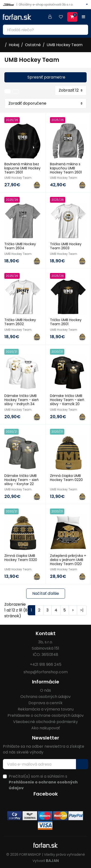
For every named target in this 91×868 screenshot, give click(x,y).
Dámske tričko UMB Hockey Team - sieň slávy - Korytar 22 (21, 480)
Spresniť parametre (46, 77)
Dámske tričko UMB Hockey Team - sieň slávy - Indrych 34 (21, 400)
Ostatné (33, 45)
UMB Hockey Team (65, 45)
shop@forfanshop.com (46, 672)
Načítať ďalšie (46, 593)
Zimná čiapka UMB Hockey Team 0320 (21, 558)
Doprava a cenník (45, 703)
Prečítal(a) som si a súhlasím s (43, 782)
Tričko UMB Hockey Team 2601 (66, 322)
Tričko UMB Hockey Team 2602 (20, 322)
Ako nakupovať (46, 728)
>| (82, 610)
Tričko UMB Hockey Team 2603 (66, 246)
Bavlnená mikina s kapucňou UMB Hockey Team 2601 (66, 168)
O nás (45, 690)
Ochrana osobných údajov (45, 697)
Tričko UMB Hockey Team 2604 (20, 246)
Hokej (14, 45)
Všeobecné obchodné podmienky (45, 722)
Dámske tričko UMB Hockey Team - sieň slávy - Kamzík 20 (67, 400)
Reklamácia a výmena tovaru (46, 709)
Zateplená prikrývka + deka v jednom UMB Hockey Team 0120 (68, 560)
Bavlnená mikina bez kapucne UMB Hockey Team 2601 (22, 168)
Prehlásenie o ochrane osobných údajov (46, 715)
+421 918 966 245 (46, 664)
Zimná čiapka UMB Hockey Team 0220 (66, 478)
